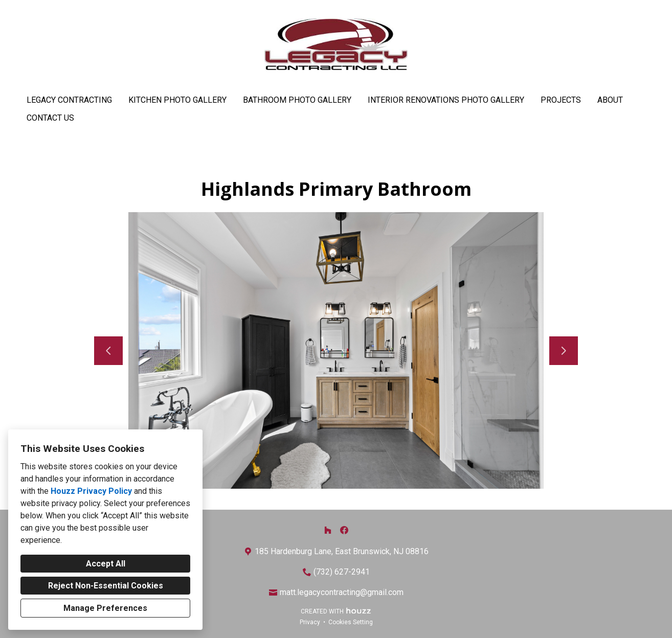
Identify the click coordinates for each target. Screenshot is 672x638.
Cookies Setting (351, 622)
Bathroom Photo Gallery (297, 100)
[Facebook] (344, 530)
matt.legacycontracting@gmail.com (342, 592)
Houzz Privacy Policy (91, 491)
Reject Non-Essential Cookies (106, 586)
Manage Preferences (105, 608)
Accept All (106, 564)
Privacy (310, 622)
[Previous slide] (108, 351)
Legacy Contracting (69, 100)
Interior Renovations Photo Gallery (446, 100)
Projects (561, 100)
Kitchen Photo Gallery (177, 100)
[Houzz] (328, 530)
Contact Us (50, 118)
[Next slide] (564, 351)
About (610, 100)
